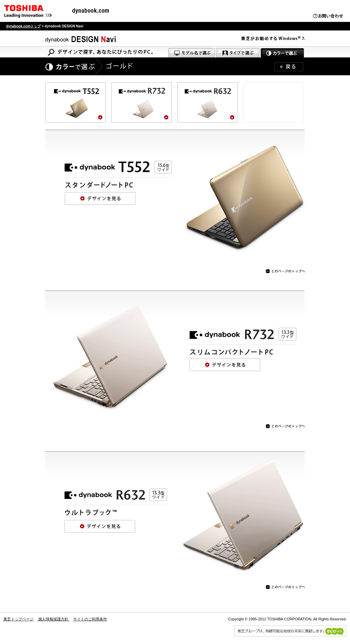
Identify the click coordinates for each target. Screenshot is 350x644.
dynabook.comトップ (23, 26)
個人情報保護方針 (53, 619)
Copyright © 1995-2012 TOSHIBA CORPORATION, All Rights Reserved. (287, 619)
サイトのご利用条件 (90, 619)
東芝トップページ (18, 619)
